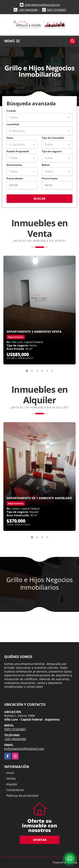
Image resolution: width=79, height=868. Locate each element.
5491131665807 (57, 10)
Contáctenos (15, 790)
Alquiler (12, 784)
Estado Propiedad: (18, 151)
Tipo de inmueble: (53, 138)
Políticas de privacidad (22, 796)
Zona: (10, 138)
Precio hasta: (50, 178)
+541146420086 (28, 10)
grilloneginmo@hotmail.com (42, 5)
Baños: (46, 165)
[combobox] (39, 117)
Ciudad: (11, 111)
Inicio (10, 773)
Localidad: (13, 124)
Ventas (11, 778)
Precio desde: (15, 178)
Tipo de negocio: (52, 151)
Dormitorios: (14, 165)
